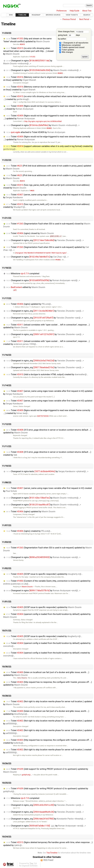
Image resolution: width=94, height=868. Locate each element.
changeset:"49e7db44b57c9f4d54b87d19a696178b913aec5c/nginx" (41, 253)
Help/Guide (75, 11)
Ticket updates (67, 50)
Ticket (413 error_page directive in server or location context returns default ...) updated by (47, 431)
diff (15, 290)
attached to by (36, 132)
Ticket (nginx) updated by (29, 304)
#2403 (60, 73)
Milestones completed (70, 45)
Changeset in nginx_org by (45, 240)
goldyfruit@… (27, 775)
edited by (26, 287)
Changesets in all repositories (74, 43)
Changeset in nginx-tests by (47, 471)
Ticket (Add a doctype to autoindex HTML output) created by (47, 374)
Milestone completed (23, 274)
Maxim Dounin (27, 587)
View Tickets (72, 15)
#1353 (33, 57)
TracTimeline (52, 853)
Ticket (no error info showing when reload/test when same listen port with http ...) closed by (28, 51)
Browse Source (53, 15)
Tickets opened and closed (72, 47)
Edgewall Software (30, 866)
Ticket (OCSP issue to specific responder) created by (44, 636)
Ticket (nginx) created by (29, 531)
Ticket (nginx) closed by (30, 233)
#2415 (22, 44)
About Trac (87, 11)
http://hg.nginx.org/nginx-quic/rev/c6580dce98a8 (42, 121)
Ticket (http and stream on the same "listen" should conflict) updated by (27, 40)
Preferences (62, 11)
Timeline (22, 15)
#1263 (58, 260)
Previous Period (69, 19)
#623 (32, 191)
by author (72, 39)
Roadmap (36, 15)
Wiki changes (66, 52)
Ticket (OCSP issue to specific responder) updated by (44, 574)
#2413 (22, 181)
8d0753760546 (43, 416)
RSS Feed (48, 860)
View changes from (74, 32)
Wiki (11, 15)
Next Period (84, 19)
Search (87, 15)
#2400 (49, 128)
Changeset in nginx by (28, 62)
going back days (69, 35)
